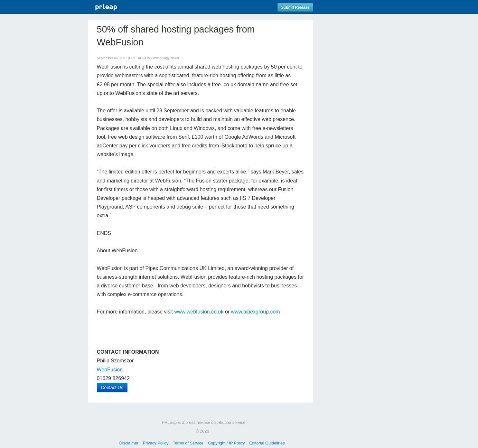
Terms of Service (188, 443)
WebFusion (110, 370)
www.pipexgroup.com (256, 312)
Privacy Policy (156, 443)
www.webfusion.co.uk (199, 312)
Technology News (166, 58)
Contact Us (112, 387)
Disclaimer (129, 443)
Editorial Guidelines (267, 443)
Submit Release (295, 7)
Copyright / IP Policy (226, 443)
